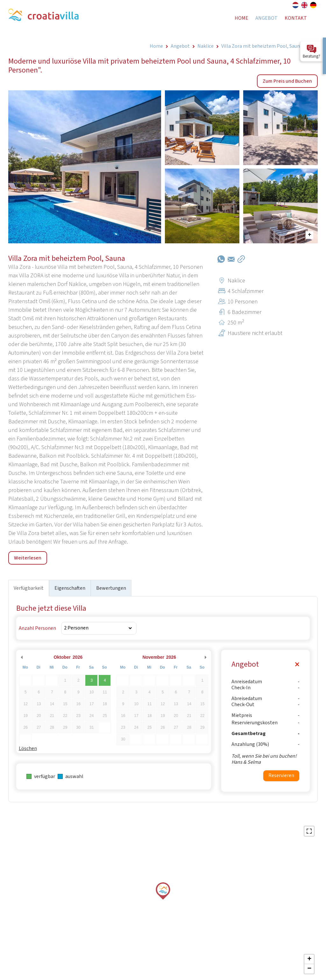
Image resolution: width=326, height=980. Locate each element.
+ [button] (309, 959)
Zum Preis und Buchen (287, 81)
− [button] (309, 969)
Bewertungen (111, 588)
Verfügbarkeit (29, 588)
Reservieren (281, 775)
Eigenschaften (70, 588)
